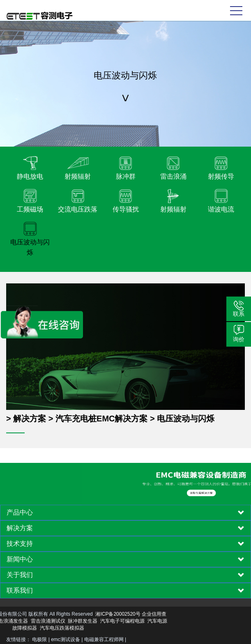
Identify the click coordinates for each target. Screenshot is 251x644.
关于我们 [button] (125, 575)
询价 (239, 339)
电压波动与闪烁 (186, 419)
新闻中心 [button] (125, 559)
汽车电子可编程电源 (82, 621)
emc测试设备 (66, 639)
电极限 (39, 639)
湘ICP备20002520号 (77, 614)
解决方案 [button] (125, 528)
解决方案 (30, 419)
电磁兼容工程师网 (104, 639)
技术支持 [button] (125, 544)
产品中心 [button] (125, 513)
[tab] (125, 513)
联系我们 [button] (125, 591)
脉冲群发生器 (42, 621)
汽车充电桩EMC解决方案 (101, 419)
